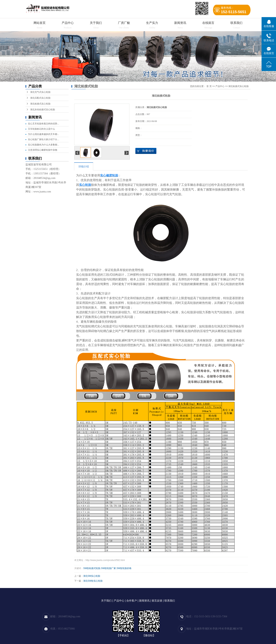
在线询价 (146, 151)
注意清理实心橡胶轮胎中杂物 (43, 150)
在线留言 (208, 23)
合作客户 (132, 601)
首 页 (209, 86)
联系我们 (236, 23)
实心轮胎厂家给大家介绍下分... (43, 139)
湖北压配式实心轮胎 (40, 98)
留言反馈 (157, 601)
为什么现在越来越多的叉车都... (43, 134)
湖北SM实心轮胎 (92, 576)
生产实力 (152, 23)
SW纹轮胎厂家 (108, 568)
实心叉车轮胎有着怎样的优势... (43, 124)
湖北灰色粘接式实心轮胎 (43, 110)
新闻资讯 (180, 23)
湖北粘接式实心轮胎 (40, 104)
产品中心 (68, 23)
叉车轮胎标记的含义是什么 (41, 129)
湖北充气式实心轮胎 (40, 92)
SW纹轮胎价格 (124, 568)
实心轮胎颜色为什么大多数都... (43, 145)
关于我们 (96, 23)
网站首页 (40, 23)
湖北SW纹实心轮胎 (93, 581)
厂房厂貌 (124, 23)
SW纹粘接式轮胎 (92, 568)
